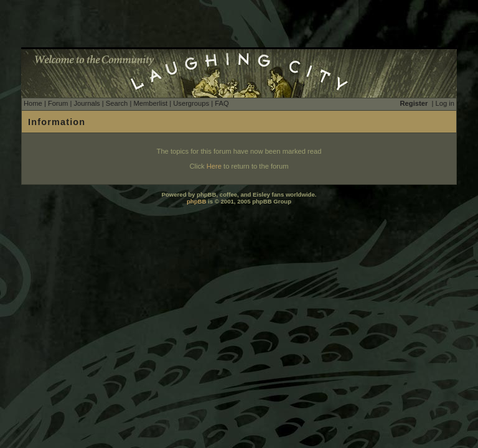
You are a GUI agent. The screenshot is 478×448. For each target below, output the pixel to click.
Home (33, 103)
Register (414, 103)
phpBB (196, 201)
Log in (445, 103)
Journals (87, 103)
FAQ (222, 103)
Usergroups (191, 103)
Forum (58, 103)
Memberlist (150, 103)
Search (117, 103)
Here (214, 166)
